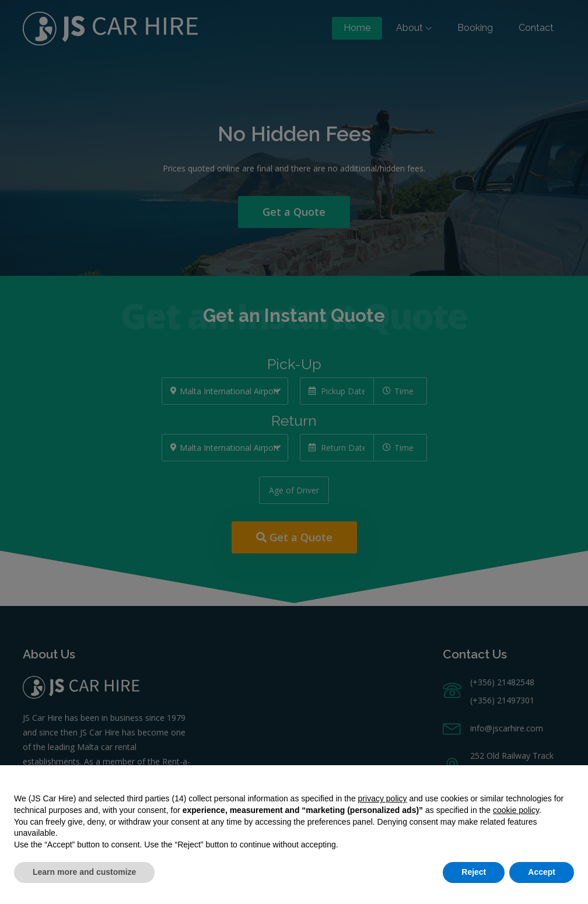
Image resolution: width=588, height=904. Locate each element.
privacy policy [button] (383, 798)
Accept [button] (542, 872)
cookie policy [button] (516, 810)
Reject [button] (474, 872)
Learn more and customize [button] (84, 872)
